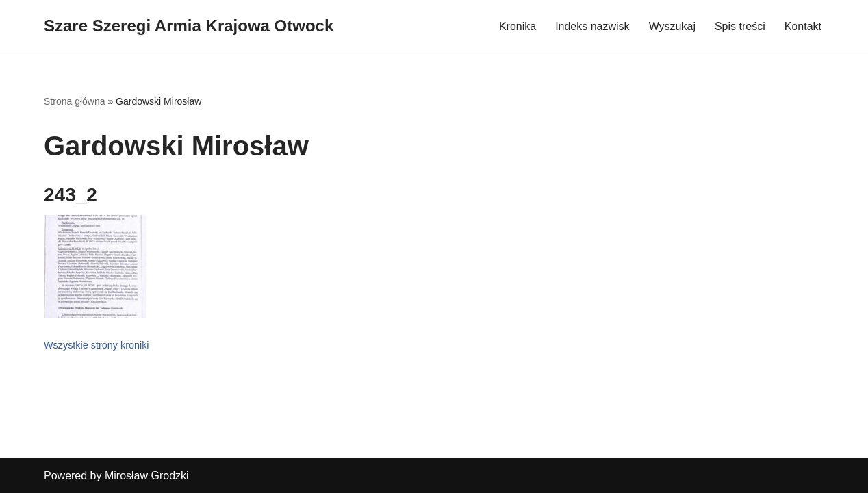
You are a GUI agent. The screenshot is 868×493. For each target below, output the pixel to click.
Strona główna (75, 101)
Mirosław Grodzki (147, 476)
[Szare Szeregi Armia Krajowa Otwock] (189, 26)
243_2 (71, 195)
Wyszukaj (672, 26)
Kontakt (803, 26)
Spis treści (740, 26)
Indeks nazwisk (592, 26)
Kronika (518, 26)
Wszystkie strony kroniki (97, 345)
